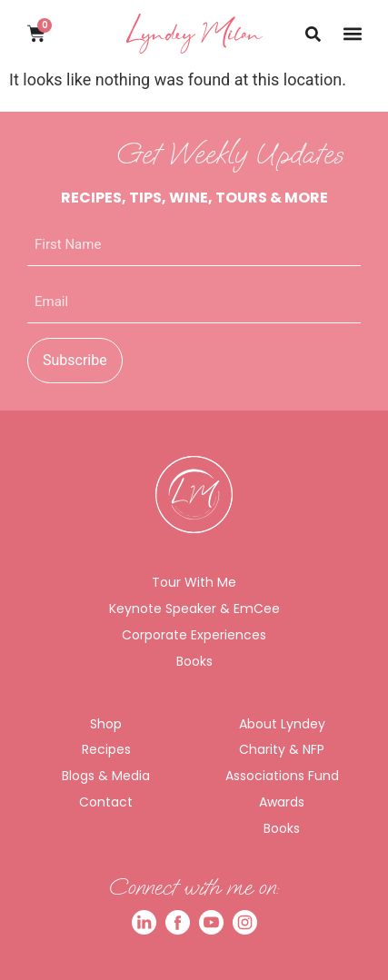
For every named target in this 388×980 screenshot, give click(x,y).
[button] (352, 33)
